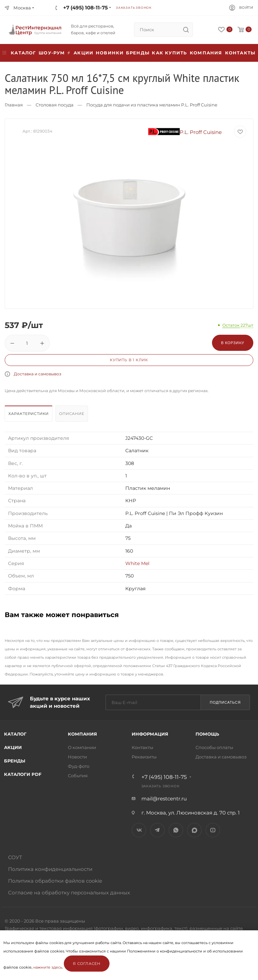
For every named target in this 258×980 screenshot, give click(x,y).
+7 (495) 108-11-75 (85, 8)
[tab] (29, 415)
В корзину (233, 343)
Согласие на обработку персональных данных (69, 893)
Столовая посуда (55, 105)
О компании (82, 747)
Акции (13, 747)
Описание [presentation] (72, 414)
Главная (14, 105)
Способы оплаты (214, 747)
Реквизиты (144, 757)
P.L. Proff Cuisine (185, 132)
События (78, 776)
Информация (150, 734)
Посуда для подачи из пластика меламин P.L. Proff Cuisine (152, 105)
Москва (22, 8)
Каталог (15, 734)
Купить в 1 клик (129, 360)
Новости (77, 757)
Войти (246, 8)
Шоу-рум (52, 53)
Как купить (169, 53)
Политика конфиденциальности (50, 869)
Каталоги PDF (23, 774)
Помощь (207, 734)
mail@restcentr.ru (164, 799)
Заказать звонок (134, 8)
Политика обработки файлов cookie (55, 881)
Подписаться (225, 702)
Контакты (240, 53)
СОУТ (15, 857)
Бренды (138, 53)
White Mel (137, 563)
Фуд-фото (79, 766)
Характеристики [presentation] (29, 414)
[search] (186, 30)
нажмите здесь (48, 967)
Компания (206, 53)
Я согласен (87, 964)
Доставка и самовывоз (37, 374)
